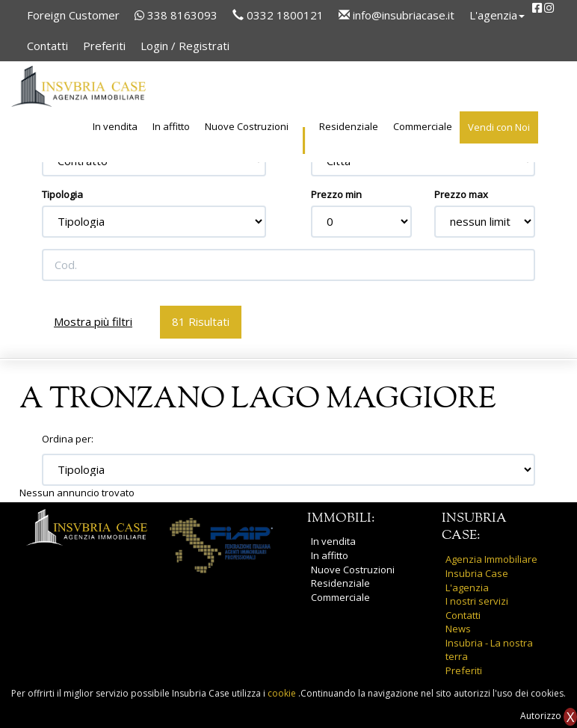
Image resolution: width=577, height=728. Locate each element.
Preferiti (104, 46)
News (458, 629)
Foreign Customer (73, 15)
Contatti (47, 46)
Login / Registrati (185, 46)
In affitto (171, 126)
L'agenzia (467, 587)
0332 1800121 (278, 15)
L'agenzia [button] (497, 15)
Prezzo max (461, 194)
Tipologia (62, 194)
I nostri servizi (477, 601)
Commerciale (423, 126)
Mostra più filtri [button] (93, 321)
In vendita (115, 126)
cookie (283, 693)
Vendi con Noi (499, 127)
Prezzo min (336, 194)
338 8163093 (176, 15)
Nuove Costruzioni (247, 126)
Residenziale (349, 126)
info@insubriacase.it (397, 15)
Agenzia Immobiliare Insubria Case (491, 566)
